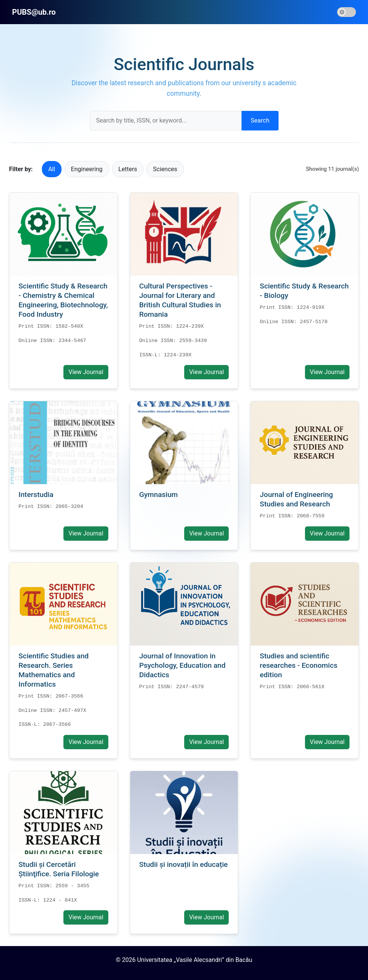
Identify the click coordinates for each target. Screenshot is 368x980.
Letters (128, 169)
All (52, 169)
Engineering (87, 169)
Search (260, 120)
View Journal (86, 372)
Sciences (165, 169)
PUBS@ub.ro (34, 12)
